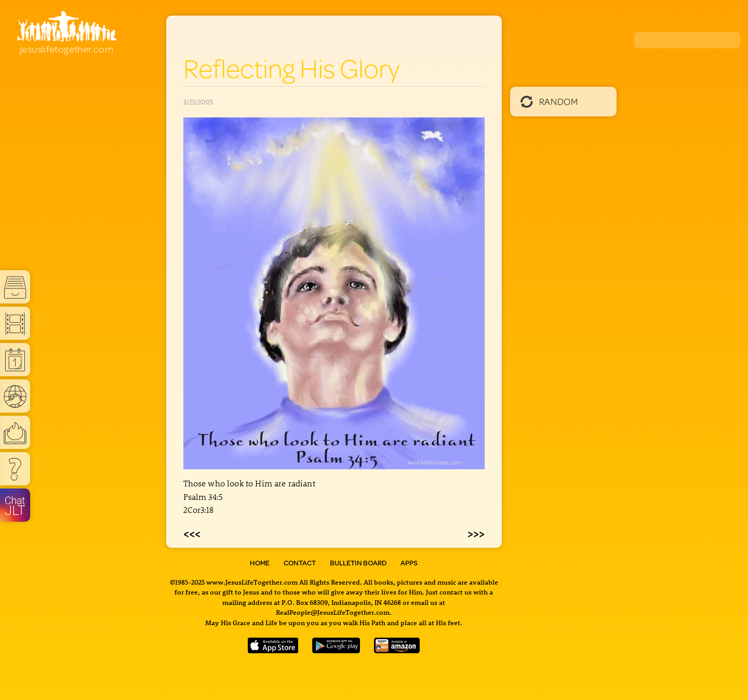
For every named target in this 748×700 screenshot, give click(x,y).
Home (260, 563)
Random (549, 101)
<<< (192, 533)
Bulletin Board (358, 563)
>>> (476, 533)
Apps (409, 563)
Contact (300, 563)
